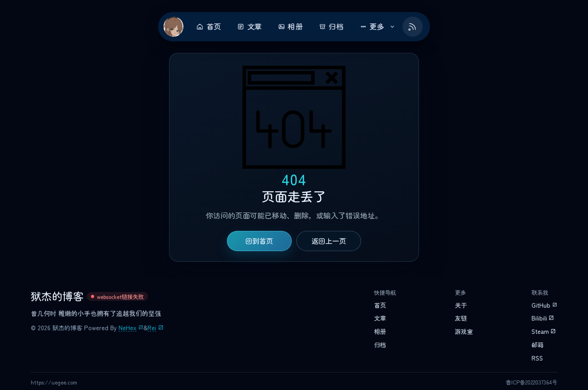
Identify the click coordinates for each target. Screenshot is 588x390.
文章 (249, 27)
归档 (331, 27)
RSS (537, 358)
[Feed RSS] (413, 27)
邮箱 (537, 345)
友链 (461, 318)
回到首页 (259, 241)
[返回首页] (174, 27)
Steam (540, 332)
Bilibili (539, 318)
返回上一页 (329, 241)
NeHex (127, 328)
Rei (152, 328)
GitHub (541, 305)
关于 (461, 305)
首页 (209, 27)
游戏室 (464, 332)
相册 (290, 27)
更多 (378, 27)
